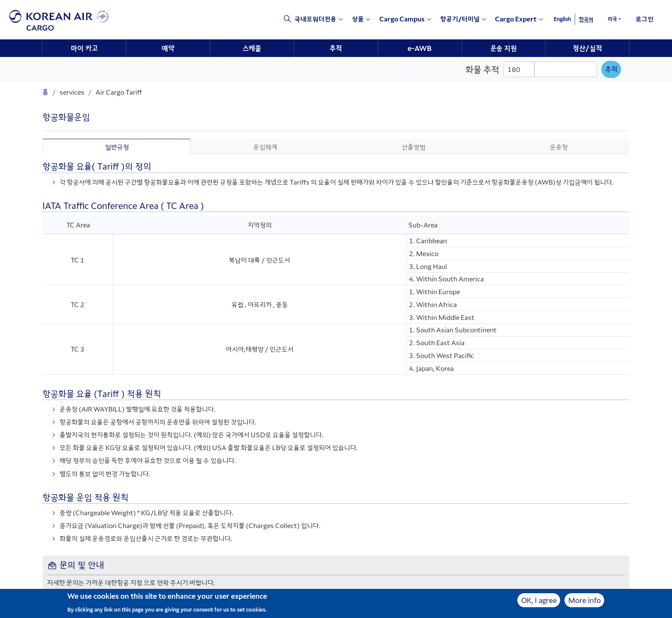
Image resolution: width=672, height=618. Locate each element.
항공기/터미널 (460, 19)
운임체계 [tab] (265, 147)
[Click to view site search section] (283, 19)
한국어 (586, 19)
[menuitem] (84, 48)
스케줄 (252, 48)
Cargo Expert (516, 19)
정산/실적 (587, 48)
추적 (336, 48)
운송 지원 (504, 48)
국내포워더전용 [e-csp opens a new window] (315, 19)
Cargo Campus (402, 19)
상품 (358, 19)
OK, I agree (539, 602)
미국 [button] (612, 19)
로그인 (645, 19)
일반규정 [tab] (117, 147)
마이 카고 (84, 48)
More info (585, 602)
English (562, 19)
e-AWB (420, 48)
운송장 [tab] (559, 147)
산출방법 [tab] (414, 147)
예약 (168, 48)
